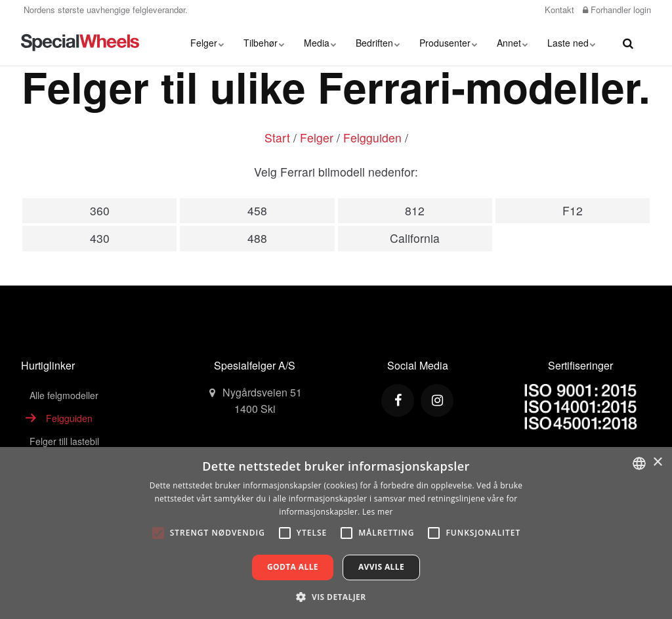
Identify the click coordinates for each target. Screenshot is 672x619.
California (415, 238)
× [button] (657, 462)
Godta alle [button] (293, 567)
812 (415, 210)
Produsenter (448, 43)
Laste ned (571, 43)
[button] (336, 597)
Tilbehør (264, 43)
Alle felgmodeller (64, 395)
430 (100, 238)
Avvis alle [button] (381, 567)
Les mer (378, 512)
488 (257, 238)
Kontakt (558, 10)
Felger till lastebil (64, 441)
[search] (628, 43)
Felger (207, 43)
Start (277, 138)
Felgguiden (372, 138)
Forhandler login (617, 10)
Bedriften (378, 43)
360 (100, 210)
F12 (573, 210)
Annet (512, 43)
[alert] (336, 533)
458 (257, 210)
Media (320, 43)
